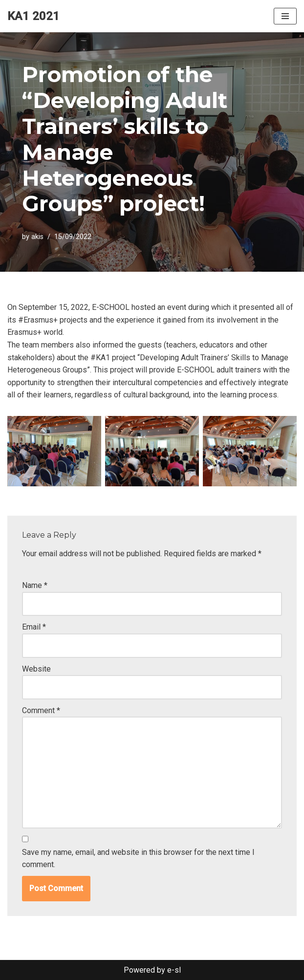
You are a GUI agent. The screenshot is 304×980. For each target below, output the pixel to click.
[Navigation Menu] (285, 16)
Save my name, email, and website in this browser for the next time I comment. (138, 859)
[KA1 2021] (33, 16)
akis (37, 237)
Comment (41, 710)
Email (34, 627)
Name (35, 585)
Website (36, 669)
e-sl (174, 970)
